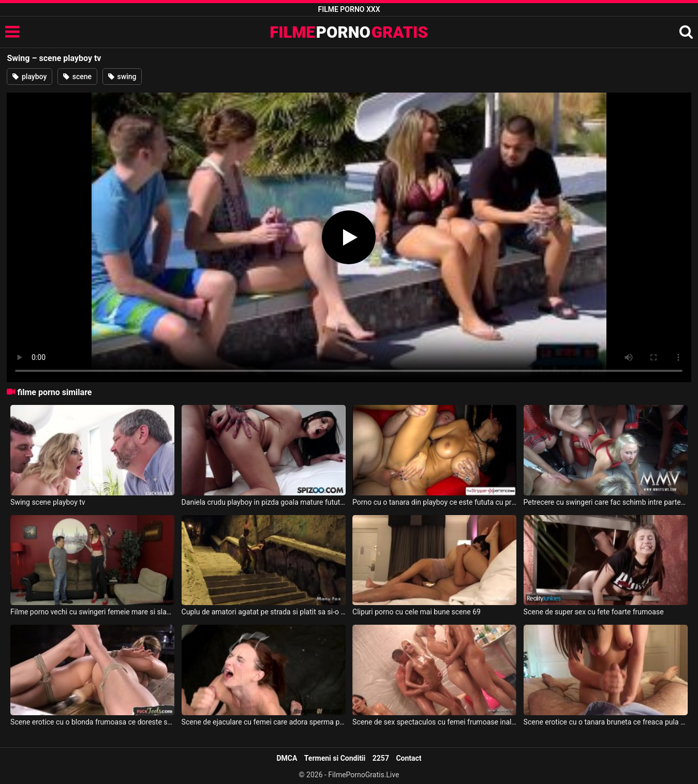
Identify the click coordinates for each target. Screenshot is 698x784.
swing (122, 77)
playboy (29, 77)
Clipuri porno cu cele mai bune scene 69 (417, 612)
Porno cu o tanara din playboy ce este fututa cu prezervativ (434, 502)
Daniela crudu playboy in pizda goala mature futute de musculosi (264, 502)
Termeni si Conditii (335, 758)
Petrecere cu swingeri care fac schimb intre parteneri (606, 502)
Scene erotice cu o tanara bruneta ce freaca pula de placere (606, 722)
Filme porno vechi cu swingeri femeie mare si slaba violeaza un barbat (92, 612)
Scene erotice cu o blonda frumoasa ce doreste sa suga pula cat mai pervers (92, 722)
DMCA (287, 758)
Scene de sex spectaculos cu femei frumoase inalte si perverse (434, 722)
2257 (381, 758)
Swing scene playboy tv (48, 502)
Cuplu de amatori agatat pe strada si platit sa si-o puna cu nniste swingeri (264, 612)
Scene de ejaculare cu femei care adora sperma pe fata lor (264, 722)
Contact (409, 758)
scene (77, 77)
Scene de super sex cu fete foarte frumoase (594, 612)
